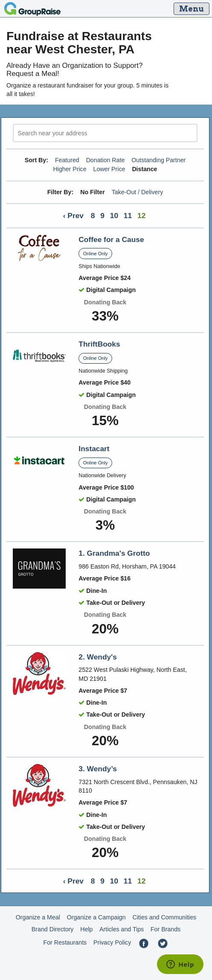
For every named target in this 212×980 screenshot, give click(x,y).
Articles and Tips (122, 929)
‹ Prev (73, 216)
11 (128, 216)
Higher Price (70, 169)
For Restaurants (65, 942)
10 (114, 216)
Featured (67, 160)
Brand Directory (53, 929)
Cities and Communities (164, 917)
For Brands (166, 929)
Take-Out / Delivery (138, 192)
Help (86, 929)
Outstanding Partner (158, 160)
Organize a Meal (38, 917)
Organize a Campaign (96, 917)
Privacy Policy (112, 942)
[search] (105, 133)
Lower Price (109, 169)
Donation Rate (106, 160)
